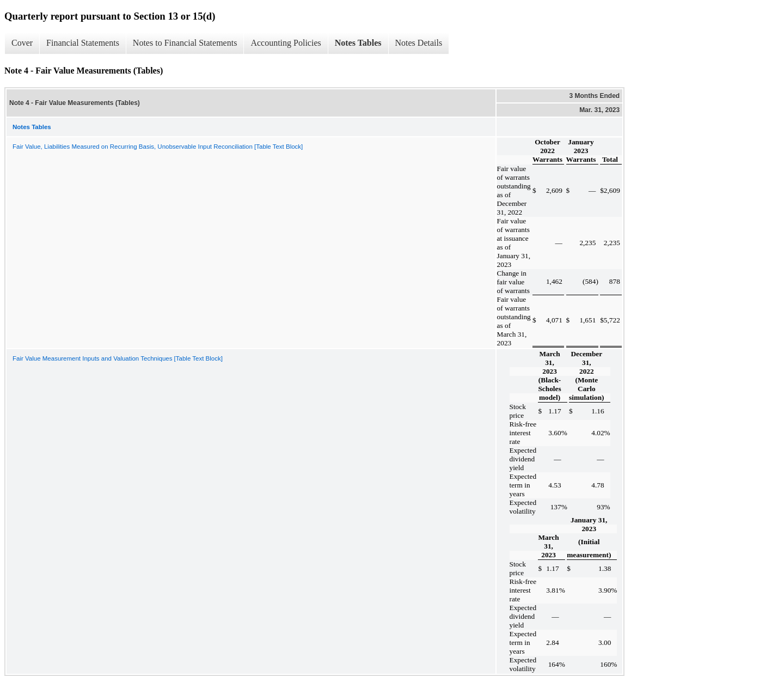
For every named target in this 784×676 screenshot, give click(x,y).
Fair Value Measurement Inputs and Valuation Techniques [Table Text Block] (118, 358)
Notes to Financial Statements (185, 43)
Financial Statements (83, 43)
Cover (22, 43)
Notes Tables (358, 43)
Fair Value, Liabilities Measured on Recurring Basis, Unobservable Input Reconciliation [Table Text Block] (158, 147)
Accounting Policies (286, 43)
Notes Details (419, 43)
